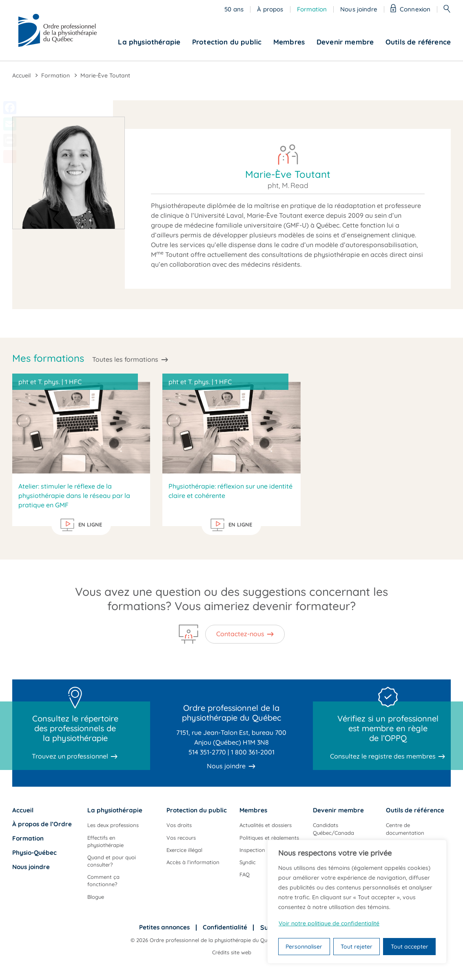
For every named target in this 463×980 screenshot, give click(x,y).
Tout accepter (410, 947)
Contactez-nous (240, 634)
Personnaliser (304, 947)
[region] (357, 902)
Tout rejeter (357, 947)
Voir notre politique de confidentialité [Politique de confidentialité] (329, 923)
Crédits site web (232, 952)
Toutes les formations (125, 359)
